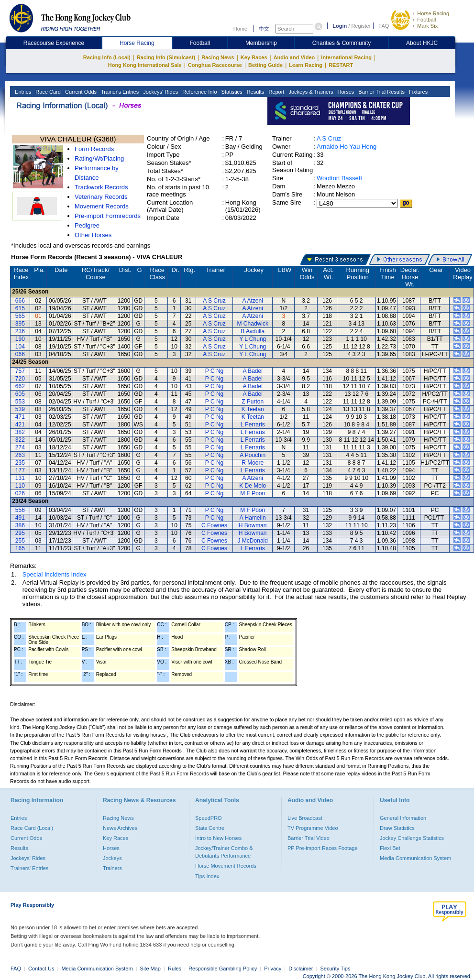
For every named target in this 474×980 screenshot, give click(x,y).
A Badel (253, 371)
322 (20, 440)
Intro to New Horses (218, 838)
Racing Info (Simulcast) (166, 57)
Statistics (231, 92)
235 (20, 463)
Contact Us (41, 969)
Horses (345, 92)
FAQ (384, 26)
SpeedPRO (209, 818)
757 (20, 371)
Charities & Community (342, 43)
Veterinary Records (101, 197)
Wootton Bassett (339, 178)
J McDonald (253, 541)
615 (20, 308)
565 (20, 316)
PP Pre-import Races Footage (323, 848)
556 (20, 510)
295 (20, 533)
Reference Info (199, 92)
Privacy (273, 969)
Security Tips (336, 969)
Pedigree (87, 225)
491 (20, 518)
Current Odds (80, 92)
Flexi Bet (390, 848)
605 (20, 394)
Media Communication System (415, 858)
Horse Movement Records (226, 866)
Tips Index (207, 876)
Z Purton (253, 402)
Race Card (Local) (32, 828)
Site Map (150, 969)
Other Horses (93, 235)
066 (20, 354)
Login (340, 26)
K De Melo (253, 486)
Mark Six (427, 26)
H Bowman (253, 525)
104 (20, 347)
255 (20, 541)
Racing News (218, 57)
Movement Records (102, 206)
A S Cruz (329, 138)
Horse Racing (433, 13)
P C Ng (214, 371)
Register (361, 26)
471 (20, 417)
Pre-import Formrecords (108, 216)
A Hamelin (253, 518)
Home (240, 29)
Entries (22, 92)
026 (20, 493)
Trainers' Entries (29, 868)
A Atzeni (253, 301)
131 (20, 478)
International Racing (346, 57)
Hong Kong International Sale (145, 65)
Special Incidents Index (55, 574)
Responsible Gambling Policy (223, 969)
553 (20, 402)
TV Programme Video (313, 828)
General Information (403, 818)
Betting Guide (265, 65)
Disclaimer (301, 969)
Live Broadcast (305, 818)
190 (20, 339)
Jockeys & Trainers (310, 92)
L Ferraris (253, 425)
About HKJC (422, 43)
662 (20, 386)
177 (20, 470)
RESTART (341, 65)
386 (20, 525)
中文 (264, 29)
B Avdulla (253, 331)
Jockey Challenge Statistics (412, 838)
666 (20, 301)
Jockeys (112, 858)
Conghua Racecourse (215, 65)
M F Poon (253, 493)
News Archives (120, 828)
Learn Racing (306, 65)
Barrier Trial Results (381, 92)
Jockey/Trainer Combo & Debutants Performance (224, 852)
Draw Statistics (397, 828)
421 (20, 425)
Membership (261, 43)
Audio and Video (294, 57)
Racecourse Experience (54, 43)
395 (20, 324)
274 (20, 447)
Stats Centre (210, 828)
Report (276, 92)
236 (20, 331)
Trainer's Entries (119, 92)
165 (20, 548)
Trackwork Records (101, 187)
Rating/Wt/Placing (99, 158)
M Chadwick (253, 324)
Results (255, 92)
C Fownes (214, 525)
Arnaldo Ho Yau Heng (347, 147)
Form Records (94, 149)
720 (20, 379)
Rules (175, 969)
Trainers (112, 868)
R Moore (253, 463)
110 (20, 486)
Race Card (47, 92)
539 (20, 409)
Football (426, 20)
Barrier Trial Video (309, 838)
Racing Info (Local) (107, 57)
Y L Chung (253, 339)
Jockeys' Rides (160, 92)
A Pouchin (253, 455)
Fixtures (418, 92)
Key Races (254, 57)
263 (20, 455)
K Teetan (253, 409)
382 (20, 432)
